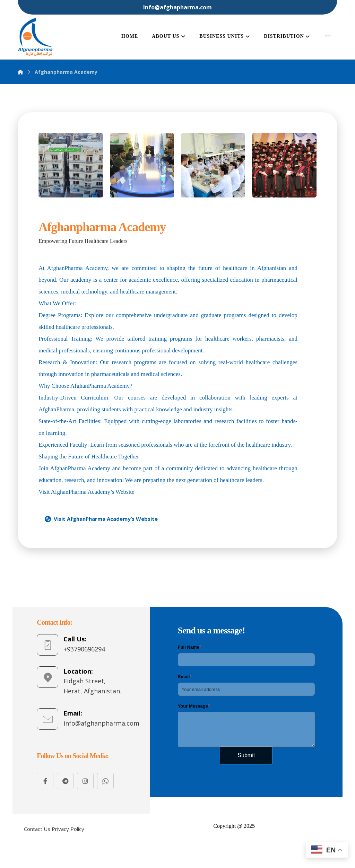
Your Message (194, 706)
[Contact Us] (37, 829)
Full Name (189, 647)
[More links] (328, 37)
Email (185, 677)
